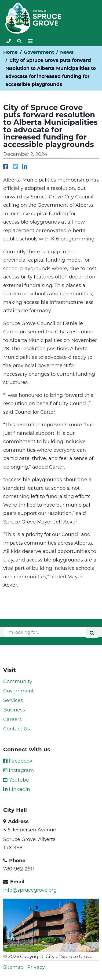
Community (18, 681)
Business (14, 710)
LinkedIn (17, 789)
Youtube (16, 780)
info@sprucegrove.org (30, 890)
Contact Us (17, 729)
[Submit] (92, 633)
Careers (12, 719)
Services (13, 700)
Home (10, 52)
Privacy (36, 967)
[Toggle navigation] (19, 41)
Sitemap (13, 967)
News (67, 52)
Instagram (19, 770)
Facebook (18, 761)
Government (39, 52)
